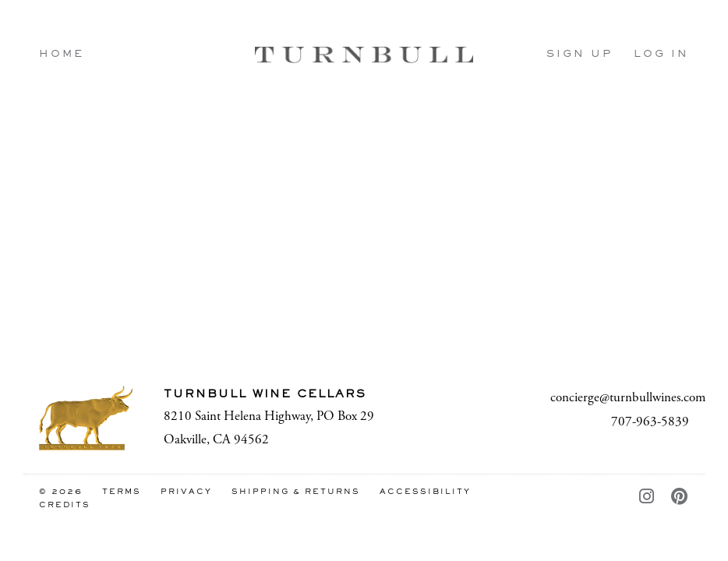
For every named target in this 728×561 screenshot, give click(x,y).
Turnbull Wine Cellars (364, 55)
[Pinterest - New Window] (680, 498)
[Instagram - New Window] (647, 498)
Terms (122, 492)
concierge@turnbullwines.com (628, 397)
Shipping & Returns (296, 492)
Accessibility (425, 492)
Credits (65, 505)
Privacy (186, 492)
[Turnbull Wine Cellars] (86, 418)
